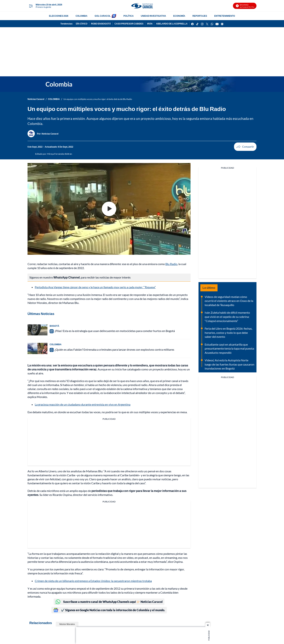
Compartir (239, 147)
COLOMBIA (81, 16)
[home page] (142, 6)
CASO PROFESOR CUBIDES (129, 24)
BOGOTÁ (54, 326)
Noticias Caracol (36, 99)
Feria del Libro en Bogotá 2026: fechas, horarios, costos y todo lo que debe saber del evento (228, 333)
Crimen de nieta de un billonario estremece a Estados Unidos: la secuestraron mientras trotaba (93, 581)
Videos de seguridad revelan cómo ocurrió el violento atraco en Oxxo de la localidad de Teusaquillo (229, 301)
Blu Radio (171, 264)
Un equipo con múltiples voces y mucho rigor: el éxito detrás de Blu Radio (98, 99)
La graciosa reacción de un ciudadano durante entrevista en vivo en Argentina (83, 404)
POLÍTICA (129, 16)
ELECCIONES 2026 (59, 16)
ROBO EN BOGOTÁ (101, 24)
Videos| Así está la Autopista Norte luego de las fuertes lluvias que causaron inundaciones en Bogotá (229, 364)
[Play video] (109, 209)
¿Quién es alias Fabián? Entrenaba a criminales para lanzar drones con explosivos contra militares (114, 349)
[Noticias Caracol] (50, 134)
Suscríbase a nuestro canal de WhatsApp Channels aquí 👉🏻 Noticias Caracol (109, 602)
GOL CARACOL (103, 16)
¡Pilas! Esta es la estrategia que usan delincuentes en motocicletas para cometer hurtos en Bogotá (115, 331)
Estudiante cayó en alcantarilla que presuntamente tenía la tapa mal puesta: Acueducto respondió (230, 348)
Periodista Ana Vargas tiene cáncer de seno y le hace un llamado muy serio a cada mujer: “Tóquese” (95, 287)
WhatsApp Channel (67, 277)
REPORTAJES (200, 16)
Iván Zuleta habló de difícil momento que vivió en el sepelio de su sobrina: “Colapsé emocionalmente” (227, 317)
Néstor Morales (67, 624)
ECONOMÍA (179, 16)
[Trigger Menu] (31, 6)
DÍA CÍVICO (82, 24)
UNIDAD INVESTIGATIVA (154, 16)
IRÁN (150, 24)
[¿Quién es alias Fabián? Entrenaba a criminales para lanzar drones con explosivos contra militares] (37, 348)
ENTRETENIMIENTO (225, 16)
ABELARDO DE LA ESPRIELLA (172, 24)
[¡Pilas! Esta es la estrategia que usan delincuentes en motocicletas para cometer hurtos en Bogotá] (37, 330)
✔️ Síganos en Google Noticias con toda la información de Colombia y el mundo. (109, 610)
